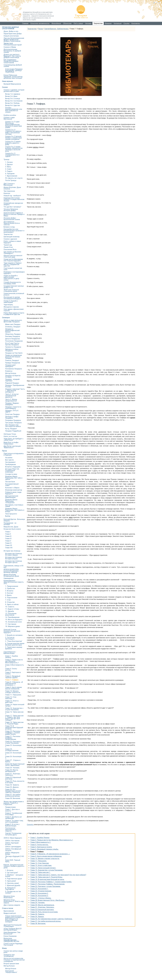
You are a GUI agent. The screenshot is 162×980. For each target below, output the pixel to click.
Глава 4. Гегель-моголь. (39, 845)
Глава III (8, 536)
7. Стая (8, 600)
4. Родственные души (14, 879)
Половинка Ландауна (13, 369)
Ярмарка (108, 23)
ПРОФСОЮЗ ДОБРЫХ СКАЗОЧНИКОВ (10, 28)
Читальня (117, 23)
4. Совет (8, 169)
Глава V (8, 541)
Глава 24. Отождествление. (41, 891)
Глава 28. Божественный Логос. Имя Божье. (48, 900)
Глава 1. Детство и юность (12, 810)
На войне (9, 458)
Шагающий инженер (12, 237)
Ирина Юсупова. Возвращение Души (11, 575)
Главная (25, 23)
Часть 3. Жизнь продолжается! (11, 400)
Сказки (5, 87)
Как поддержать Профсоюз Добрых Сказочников (11, 61)
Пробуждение (10, 464)
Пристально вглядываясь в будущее (14, 454)
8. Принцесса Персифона (10, 888)
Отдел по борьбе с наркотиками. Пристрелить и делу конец (11, 278)
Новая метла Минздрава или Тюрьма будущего (13, 260)
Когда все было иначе (12, 529)
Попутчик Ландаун (12, 414)
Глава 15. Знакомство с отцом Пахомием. (47, 870)
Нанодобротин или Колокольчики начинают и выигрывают (14, 231)
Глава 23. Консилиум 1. (39, 889)
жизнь (36, 147)
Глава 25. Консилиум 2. (39, 893)
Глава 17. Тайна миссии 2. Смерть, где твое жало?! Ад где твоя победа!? (58, 875)
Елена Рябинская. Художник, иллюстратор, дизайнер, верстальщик (13, 77)
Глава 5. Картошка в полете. (41, 847)
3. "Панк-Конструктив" (14, 641)
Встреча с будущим (13, 467)
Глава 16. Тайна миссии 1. (40, 872)
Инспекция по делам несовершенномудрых (12, 298)
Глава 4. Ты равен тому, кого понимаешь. (14, 821)
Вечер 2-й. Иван (11, 96)
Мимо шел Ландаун (13, 324)
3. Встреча (9, 591)
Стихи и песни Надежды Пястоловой (13, 944)
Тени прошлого (11, 514)
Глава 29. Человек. (38, 903)
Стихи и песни (8, 908)
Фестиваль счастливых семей (14, 506)
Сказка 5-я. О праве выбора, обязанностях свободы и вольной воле (14, 149)
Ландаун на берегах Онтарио (13, 376)
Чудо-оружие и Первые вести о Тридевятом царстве (13, 264)
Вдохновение (9, 911)
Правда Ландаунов (13, 363)
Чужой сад (8, 245)
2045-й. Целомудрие (13, 847)
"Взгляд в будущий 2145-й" (15, 857)
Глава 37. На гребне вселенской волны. (46, 921)
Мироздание (56, 23)
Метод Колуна (11, 373)
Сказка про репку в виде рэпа (13, 952)
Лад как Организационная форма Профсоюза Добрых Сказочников (14, 40)
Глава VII (9, 545)
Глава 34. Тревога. (37, 914)
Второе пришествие (11, 964)
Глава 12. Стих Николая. (40, 863)
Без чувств (9, 460)
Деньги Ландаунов (12, 339)
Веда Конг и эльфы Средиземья (11, 443)
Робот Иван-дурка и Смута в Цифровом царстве (14, 314)
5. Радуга (9, 171)
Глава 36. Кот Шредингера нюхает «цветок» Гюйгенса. (51, 919)
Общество (67, 23)
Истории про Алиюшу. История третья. (14, 562)
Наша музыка (7, 81)
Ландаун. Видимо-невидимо (12, 404)
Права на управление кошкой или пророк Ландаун (13, 357)
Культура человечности (40, 23)
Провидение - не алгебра (10, 524)
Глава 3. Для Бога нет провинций (14, 818)
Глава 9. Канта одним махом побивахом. (46, 856)
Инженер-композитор (14, 490)
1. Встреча (9, 870)
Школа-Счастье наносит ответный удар (13, 256)
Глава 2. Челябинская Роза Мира (14, 814)
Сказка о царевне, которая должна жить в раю (14, 91)
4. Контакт (9, 593)
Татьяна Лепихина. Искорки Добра (11, 210)
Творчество (98, 23)
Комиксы (9, 371)
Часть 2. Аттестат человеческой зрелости (12, 396)
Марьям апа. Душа (11, 527)
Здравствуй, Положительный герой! (13, 44)
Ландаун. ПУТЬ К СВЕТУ (12, 411)
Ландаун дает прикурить (10, 366)
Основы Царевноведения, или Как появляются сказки (14, 110)
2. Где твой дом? (12, 873)
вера (71, 517)
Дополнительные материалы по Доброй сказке (12, 51)
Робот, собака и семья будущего (12, 242)
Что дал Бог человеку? (12, 207)
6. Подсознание (11, 598)
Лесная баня (10, 482)
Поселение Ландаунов (14, 341)
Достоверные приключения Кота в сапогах (12, 223)
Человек (88, 23)
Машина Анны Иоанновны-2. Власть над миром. (14, 901)
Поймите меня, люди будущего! (13, 493)
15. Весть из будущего (14, 620)
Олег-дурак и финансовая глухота (14, 310)
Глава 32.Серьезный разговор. (42, 910)
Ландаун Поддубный (13, 431)
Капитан (7, 193)
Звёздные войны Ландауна (12, 350)
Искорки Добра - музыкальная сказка (12, 219)
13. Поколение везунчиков (11, 614)
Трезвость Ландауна (13, 347)
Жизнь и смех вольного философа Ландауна (13, 321)
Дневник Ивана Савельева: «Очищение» (11, 501)
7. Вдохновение (11, 176)
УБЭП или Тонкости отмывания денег (11, 290)
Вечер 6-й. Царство (13, 105)
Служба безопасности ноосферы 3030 (12, 283)
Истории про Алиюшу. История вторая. (14, 558)
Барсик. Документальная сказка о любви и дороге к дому (14, 866)
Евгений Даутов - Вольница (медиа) (14, 520)
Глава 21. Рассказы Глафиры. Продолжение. (48, 884)
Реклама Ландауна (13, 336)
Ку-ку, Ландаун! (11, 429)
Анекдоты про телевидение (9, 955)
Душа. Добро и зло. (11, 31)
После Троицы (11, 180)
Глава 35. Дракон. (37, 917)
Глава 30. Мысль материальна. (42, 905)
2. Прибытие (10, 588)
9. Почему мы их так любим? (13, 892)
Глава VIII (9, 548)
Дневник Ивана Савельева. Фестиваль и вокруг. (15, 510)
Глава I (8, 532)
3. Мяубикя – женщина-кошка (14, 876)
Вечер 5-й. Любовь (12, 103)
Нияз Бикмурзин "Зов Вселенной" (12, 933)
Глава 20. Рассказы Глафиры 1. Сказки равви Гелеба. (51, 882)
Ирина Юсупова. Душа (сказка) (12, 188)
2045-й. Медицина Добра (12, 853)
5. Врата (8, 595)
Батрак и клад (9, 227)
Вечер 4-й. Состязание (14, 101)
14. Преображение (12, 617)
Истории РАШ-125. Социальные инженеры (12, 470)
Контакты (136, 23)
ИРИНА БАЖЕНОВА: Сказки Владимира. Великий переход (11, 571)
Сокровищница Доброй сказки (13, 66)
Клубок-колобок (10, 115)
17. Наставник (11, 624)
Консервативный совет (12, 485)
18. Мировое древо (13, 626)
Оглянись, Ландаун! (13, 327)
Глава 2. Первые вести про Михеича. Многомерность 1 (52, 840)
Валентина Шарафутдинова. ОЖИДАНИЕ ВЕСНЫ (11, 940)
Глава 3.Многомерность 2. (41, 842)
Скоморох (6, 318)
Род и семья (78, 23)
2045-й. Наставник (12, 841)
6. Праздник (10, 174)
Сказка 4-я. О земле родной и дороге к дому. (13, 143)
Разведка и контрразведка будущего (14, 273)
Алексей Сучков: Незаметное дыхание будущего (12, 631)
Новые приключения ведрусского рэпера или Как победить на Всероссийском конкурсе (15, 919)
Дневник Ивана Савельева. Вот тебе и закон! (14, 478)
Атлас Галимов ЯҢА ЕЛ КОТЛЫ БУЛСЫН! (13, 929)
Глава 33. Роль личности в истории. (44, 912)
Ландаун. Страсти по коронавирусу (13, 408)
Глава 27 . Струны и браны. (41, 898)
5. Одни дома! (11, 881)
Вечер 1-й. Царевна (13, 94)
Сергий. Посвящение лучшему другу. (13, 834)
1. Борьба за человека (14, 635)
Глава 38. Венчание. (38, 923)
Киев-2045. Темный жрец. (13, 861)
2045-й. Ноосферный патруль (13, 850)
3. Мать (8, 167)
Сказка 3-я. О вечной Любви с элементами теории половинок (13, 138)
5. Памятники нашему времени (14, 648)
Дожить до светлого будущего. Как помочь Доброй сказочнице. (12, 56)
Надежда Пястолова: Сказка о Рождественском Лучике (14, 199)
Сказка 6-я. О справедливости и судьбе (12, 155)
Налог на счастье (10, 436)
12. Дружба (10, 611)
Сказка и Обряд (10, 47)
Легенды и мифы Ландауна (12, 417)
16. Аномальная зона (13, 622)
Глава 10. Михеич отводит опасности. (45, 859)
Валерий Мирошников (12, 84)
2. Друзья (9, 164)
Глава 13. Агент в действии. (41, 865)
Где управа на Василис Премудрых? (12, 253)
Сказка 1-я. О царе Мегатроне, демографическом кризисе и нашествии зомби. (13, 125)
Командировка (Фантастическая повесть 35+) (14, 582)
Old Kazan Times (10, 434)
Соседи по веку (11, 474)
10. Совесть (10, 607)
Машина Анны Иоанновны (9, 897)
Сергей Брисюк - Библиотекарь (56, 29)
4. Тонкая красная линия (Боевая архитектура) (15, 644)
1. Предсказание (12, 586)
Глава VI (8, 543)
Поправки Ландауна (13, 420)
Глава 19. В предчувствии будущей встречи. (47, 879)
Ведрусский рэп (10, 913)
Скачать (30, 825)
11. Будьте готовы (12, 609)
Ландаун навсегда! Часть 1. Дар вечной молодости (15, 390)
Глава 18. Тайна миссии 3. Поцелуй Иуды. (46, 877)
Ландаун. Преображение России (15, 386)
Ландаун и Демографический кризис (12, 330)
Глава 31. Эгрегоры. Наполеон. (42, 907)
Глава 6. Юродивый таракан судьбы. (44, 849)
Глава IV (8, 539)
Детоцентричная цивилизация (12, 497)
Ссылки (126, 23)
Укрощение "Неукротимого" (11, 972)
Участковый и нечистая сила (13, 269)
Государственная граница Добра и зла (14, 287)
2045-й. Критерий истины (12, 844)
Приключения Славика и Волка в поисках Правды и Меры (14, 214)
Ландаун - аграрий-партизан (13, 380)
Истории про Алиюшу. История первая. (14, 554)
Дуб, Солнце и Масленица (9, 184)
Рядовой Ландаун (12, 383)
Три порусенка (9, 191)
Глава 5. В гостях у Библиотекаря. (12, 825)
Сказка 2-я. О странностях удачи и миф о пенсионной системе (13, 132)
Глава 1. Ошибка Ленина (40, 838)
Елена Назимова (10, 936)
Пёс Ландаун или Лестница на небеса (13, 426)
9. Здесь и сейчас (12, 604)
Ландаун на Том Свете (14, 353)
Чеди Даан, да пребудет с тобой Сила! (13, 439)
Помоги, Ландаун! (12, 360)
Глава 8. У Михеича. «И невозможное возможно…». (50, 854)
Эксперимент (10, 462)
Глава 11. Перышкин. (39, 861)
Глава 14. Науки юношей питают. (43, 868)
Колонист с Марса (12, 488)
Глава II (8, 534)
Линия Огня (8, 247)
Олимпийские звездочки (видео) (13, 204)
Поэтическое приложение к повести (11, 830)
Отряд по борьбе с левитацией (11, 302)
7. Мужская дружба (13, 885)
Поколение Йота (10, 250)
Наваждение (9, 578)
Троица (6, 159)
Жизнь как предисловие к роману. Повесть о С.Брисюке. (14, 803)
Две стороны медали (12, 905)
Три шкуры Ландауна (13, 423)
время (133, 418)
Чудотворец (8, 305)
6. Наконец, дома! (12, 883)
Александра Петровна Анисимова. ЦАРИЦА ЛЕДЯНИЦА (14, 70)
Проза (40, 29)
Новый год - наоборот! (12, 196)
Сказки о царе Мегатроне (9, 118)
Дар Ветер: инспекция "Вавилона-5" (12, 447)
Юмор (4, 948)
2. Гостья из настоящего (10, 638)
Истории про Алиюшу (12, 551)
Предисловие (10, 807)
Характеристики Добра (13, 34)
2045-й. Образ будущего (13, 838)
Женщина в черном (11, 307)
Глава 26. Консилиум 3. (39, 896)
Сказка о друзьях (10, 239)
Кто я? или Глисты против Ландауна (12, 344)
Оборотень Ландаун (13, 334)
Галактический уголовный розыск (14, 294)
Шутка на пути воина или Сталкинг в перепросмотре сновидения (14, 960)
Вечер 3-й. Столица (13, 99)
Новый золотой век (11, 36)
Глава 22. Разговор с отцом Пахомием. (46, 886)
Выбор (8, 516)
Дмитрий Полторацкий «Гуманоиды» (13, 926)
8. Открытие (10, 602)
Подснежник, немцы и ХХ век (13, 566)
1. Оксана (9, 162)
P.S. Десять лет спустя (14, 178)
